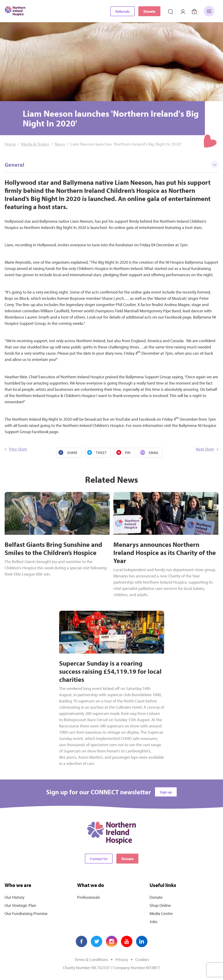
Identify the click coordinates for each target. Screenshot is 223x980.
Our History (14, 897)
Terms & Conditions (91, 960)
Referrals (123, 11)
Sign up (166, 792)
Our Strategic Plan (20, 905)
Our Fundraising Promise (26, 913)
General (111, 165)
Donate (149, 11)
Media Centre (161, 913)
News (60, 144)
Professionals (89, 897)
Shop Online (160, 905)
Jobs (153, 922)
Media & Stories (35, 144)
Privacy (122, 960)
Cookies (142, 960)
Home (10, 144)
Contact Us (99, 859)
